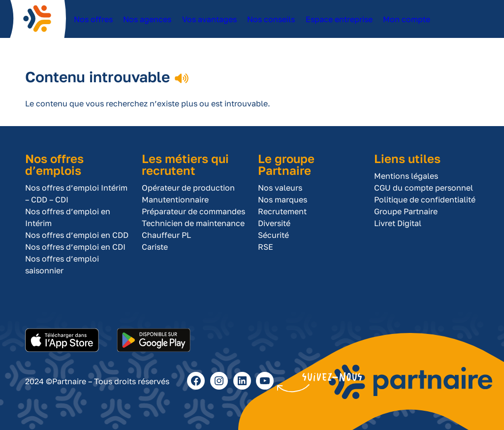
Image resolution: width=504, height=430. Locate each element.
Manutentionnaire (175, 199)
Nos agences (146, 24)
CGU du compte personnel (424, 188)
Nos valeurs (280, 188)
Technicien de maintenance (193, 223)
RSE (266, 247)
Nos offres (93, 24)
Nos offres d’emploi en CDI (75, 247)
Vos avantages (208, 24)
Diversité (274, 223)
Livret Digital (398, 223)
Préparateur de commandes (193, 211)
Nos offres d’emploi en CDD (77, 235)
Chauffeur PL (166, 235)
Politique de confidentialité (425, 199)
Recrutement (282, 211)
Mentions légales (406, 176)
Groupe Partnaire (406, 211)
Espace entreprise (328, 24)
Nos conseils (267, 24)
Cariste (155, 247)
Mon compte (398, 24)
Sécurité (273, 235)
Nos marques (283, 199)
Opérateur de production (188, 188)
